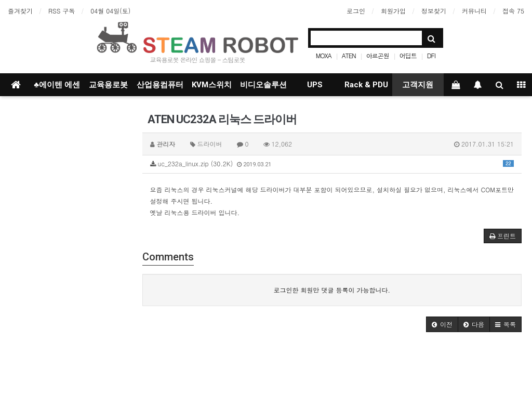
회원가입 (393, 11)
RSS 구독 (62, 11)
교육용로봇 (108, 85)
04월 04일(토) (110, 11)
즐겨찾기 (20, 11)
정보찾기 (434, 11)
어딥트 (408, 55)
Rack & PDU (366, 85)
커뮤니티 (474, 11)
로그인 (356, 11)
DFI (431, 55)
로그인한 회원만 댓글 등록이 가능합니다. (332, 290)
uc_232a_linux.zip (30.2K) (332, 163)
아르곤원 (378, 55)
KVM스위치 (212, 85)
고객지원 (418, 85)
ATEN (349, 55)
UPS (315, 85)
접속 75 (513, 11)
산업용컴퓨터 (160, 85)
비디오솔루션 (263, 85)
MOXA (324, 55)
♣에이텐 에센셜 (57, 88)
